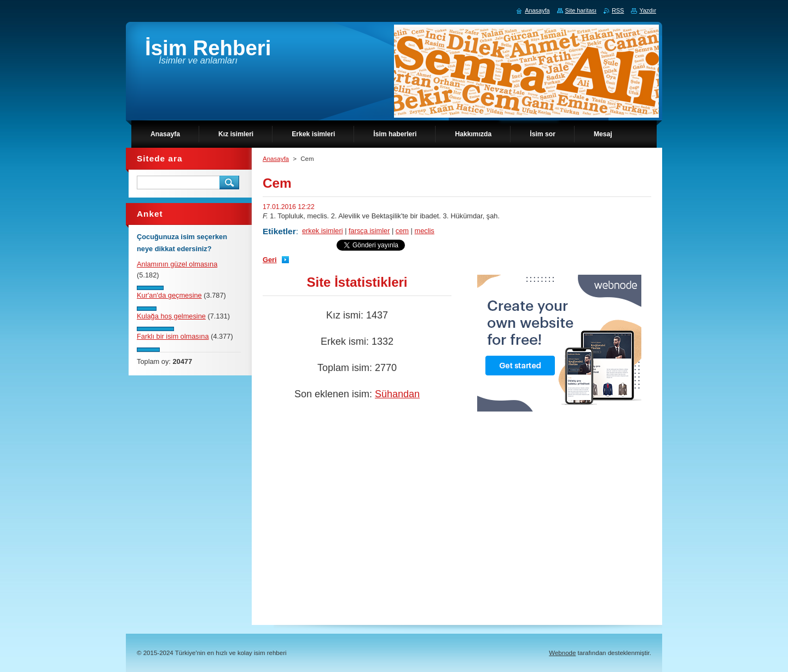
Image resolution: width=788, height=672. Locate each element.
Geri (270, 260)
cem (402, 231)
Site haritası (581, 10)
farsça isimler (369, 231)
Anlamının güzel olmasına (177, 264)
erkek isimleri (323, 231)
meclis (425, 231)
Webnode (562, 653)
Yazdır (648, 10)
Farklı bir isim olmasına (173, 336)
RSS (618, 10)
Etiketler (279, 231)
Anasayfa (276, 159)
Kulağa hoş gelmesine (171, 316)
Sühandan (397, 394)
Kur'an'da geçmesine (169, 295)
